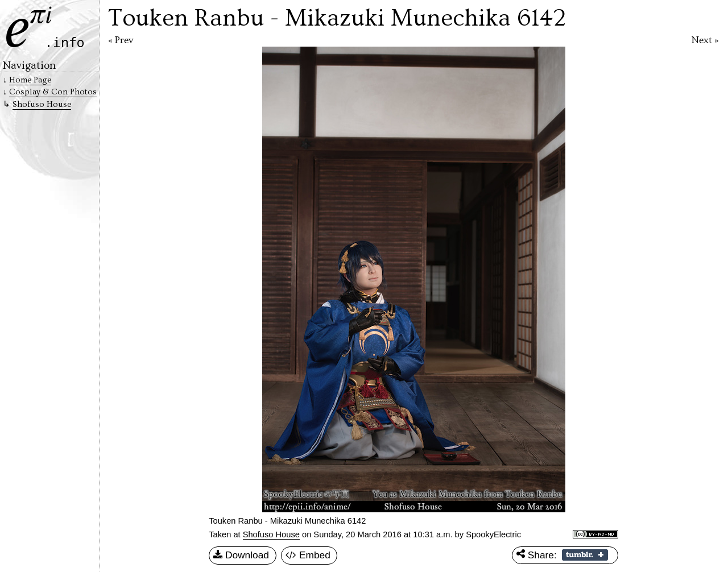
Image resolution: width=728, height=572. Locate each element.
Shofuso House (271, 534)
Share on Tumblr (585, 555)
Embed (308, 556)
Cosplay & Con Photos (53, 92)
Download (241, 556)
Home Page (30, 80)
